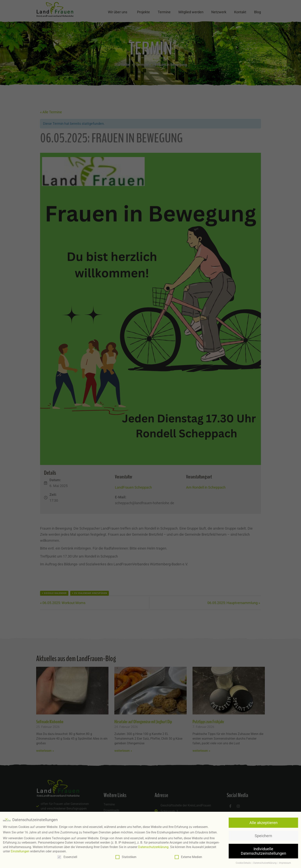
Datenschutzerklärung (153, 847)
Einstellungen (20, 851)
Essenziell (67, 857)
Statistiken (126, 857)
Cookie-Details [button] (244, 863)
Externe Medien (188, 857)
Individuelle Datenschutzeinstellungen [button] (263, 851)
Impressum (285, 863)
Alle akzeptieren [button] (263, 822)
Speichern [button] (263, 836)
